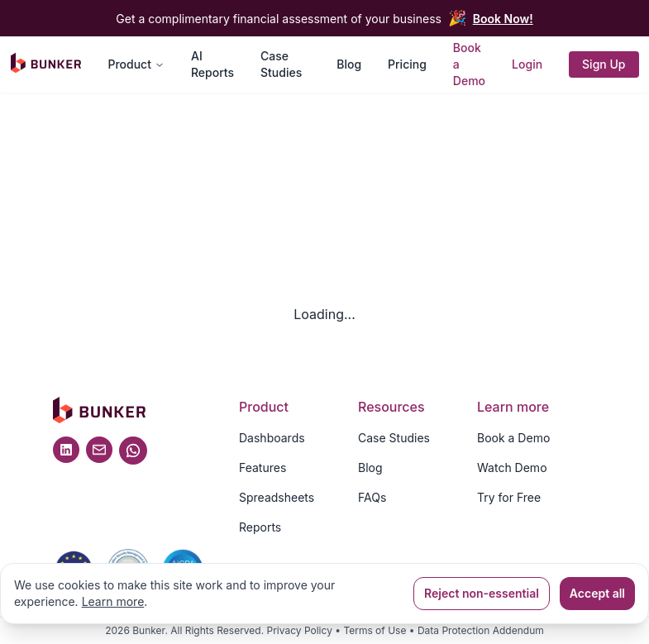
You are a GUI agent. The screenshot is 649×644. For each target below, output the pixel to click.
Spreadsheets (277, 497)
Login (527, 64)
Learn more (113, 601)
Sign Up (604, 64)
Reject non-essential (482, 593)
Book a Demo (469, 64)
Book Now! (503, 19)
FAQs (372, 497)
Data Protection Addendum (481, 630)
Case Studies (281, 64)
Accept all (597, 593)
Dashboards (272, 438)
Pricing (407, 64)
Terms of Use (375, 630)
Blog (349, 64)
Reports (260, 527)
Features (262, 467)
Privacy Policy (300, 630)
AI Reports (212, 64)
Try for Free (509, 497)
